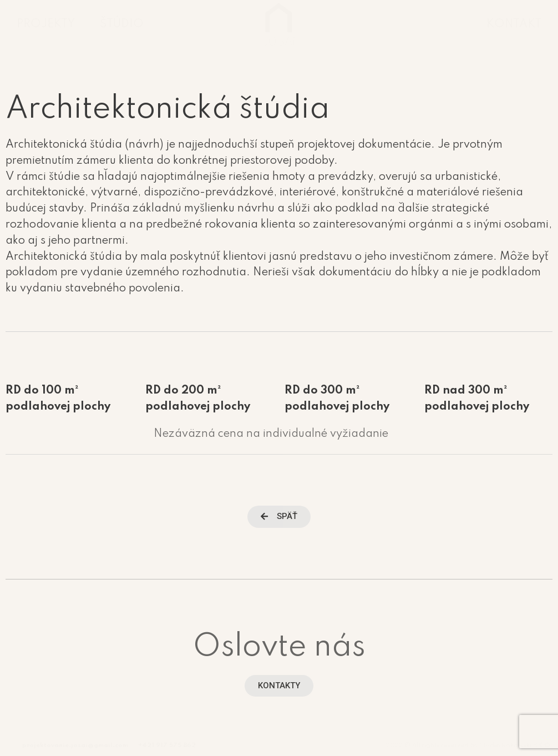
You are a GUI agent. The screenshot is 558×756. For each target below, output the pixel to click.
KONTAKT (514, 24)
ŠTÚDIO (122, 24)
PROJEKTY (46, 24)
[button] (279, 517)
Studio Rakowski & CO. (516, 745)
